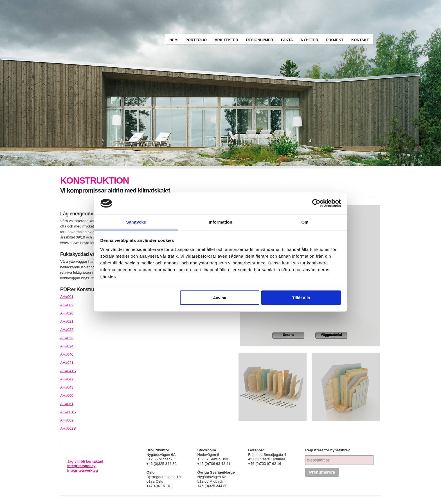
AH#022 (67, 330)
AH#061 (67, 404)
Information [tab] (220, 222)
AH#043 (67, 387)
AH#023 (67, 338)
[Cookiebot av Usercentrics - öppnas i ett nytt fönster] (316, 203)
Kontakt (360, 40)
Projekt (335, 40)
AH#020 (67, 313)
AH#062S (68, 428)
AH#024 (67, 346)
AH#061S (68, 412)
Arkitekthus (118, 15)
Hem (173, 40)
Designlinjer (260, 40)
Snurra (288, 335)
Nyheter (309, 40)
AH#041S (68, 371)
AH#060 (67, 395)
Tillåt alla (301, 298)
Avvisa (220, 298)
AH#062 (67, 420)
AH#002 (67, 305)
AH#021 (67, 321)
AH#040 (67, 354)
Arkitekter (226, 40)
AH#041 (67, 363)
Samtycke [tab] (136, 222)
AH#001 (67, 297)
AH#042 (67, 379)
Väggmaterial (331, 335)
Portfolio (196, 40)
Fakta (287, 40)
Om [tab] (305, 222)
